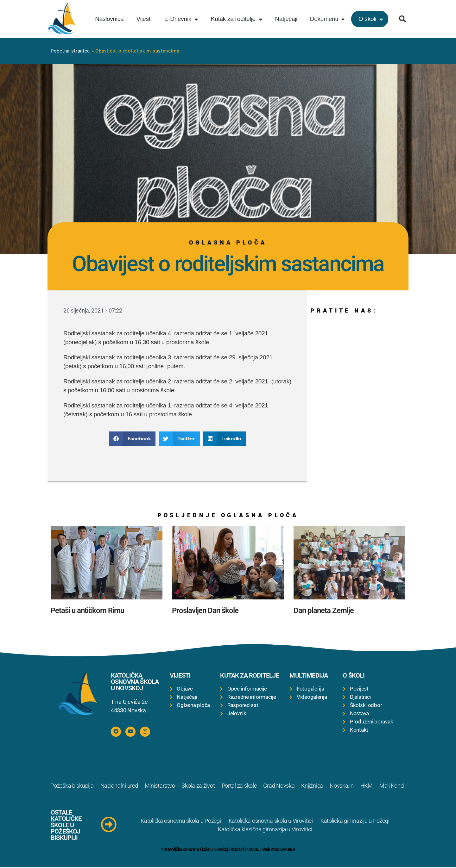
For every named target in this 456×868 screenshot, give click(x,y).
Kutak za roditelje (237, 19)
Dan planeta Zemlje (324, 611)
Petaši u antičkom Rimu (87, 611)
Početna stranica (70, 51)
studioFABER (283, 850)
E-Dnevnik (181, 19)
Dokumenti (327, 19)
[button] (402, 19)
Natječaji (286, 19)
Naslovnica (109, 19)
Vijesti (144, 19)
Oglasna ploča (228, 242)
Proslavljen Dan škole (205, 611)
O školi (371, 19)
